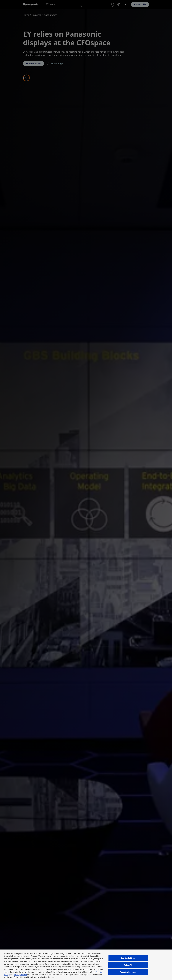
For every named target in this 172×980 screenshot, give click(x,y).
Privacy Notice (20, 975)
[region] (86, 965)
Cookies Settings (128, 958)
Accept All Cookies (128, 972)
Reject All (128, 965)
